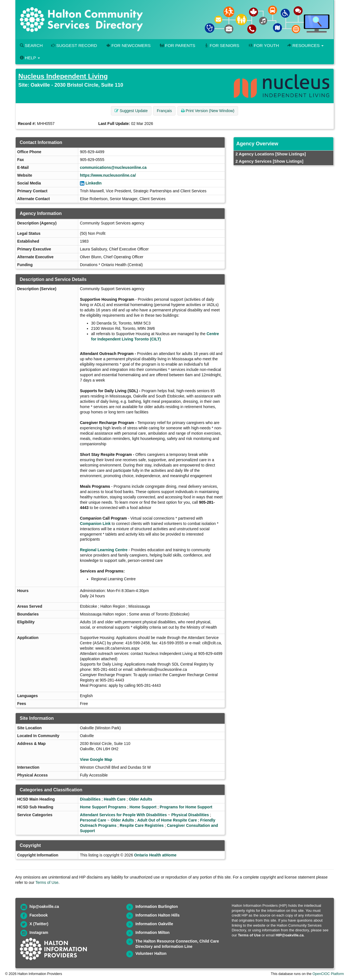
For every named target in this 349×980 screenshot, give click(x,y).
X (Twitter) (39, 924)
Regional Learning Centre (104, 550)
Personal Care (93, 820)
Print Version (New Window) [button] (208, 111)
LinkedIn (94, 183)
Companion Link (95, 524)
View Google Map (96, 759)
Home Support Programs (103, 807)
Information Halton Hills (158, 915)
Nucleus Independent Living (63, 76)
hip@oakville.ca (44, 906)
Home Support (143, 807)
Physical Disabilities (190, 815)
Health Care (115, 799)
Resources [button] (305, 45)
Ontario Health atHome (155, 855)
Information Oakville (154, 924)
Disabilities (90, 799)
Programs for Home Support (186, 807)
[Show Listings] (290, 154)
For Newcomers (128, 45)
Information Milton (153, 932)
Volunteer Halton (151, 953)
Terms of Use (47, 882)
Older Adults (141, 799)
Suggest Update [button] (131, 111)
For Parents (177, 45)
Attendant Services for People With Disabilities (123, 815)
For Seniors (222, 45)
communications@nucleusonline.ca (113, 167)
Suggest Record (74, 45)
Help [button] (30, 58)
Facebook (39, 915)
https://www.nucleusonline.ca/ (108, 175)
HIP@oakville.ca (289, 935)
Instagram (39, 932)
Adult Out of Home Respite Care (167, 820)
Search (31, 45)
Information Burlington (157, 906)
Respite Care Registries (142, 825)
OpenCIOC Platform (328, 974)
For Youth (263, 45)
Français (164, 111)
